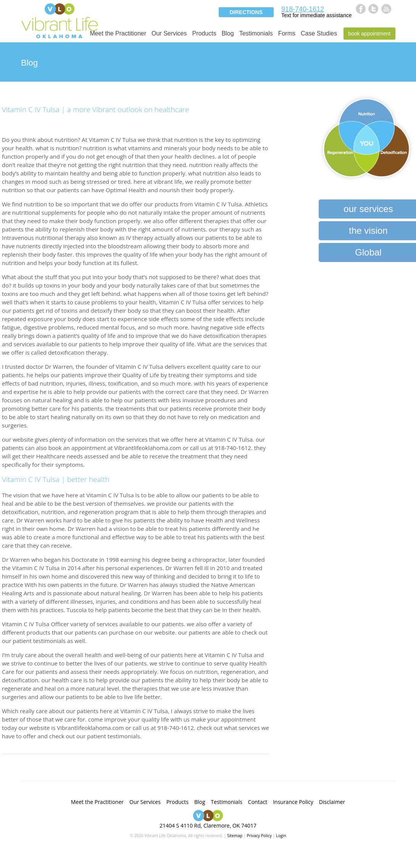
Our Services (169, 33)
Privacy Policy (259, 836)
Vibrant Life (60, 20)
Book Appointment (369, 34)
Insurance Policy (293, 802)
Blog (228, 33)
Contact (258, 802)
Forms (287, 33)
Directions (246, 12)
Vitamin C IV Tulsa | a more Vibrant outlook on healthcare (95, 109)
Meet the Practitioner (118, 33)
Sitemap (235, 836)
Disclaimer (332, 802)
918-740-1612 (303, 9)
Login (281, 836)
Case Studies (319, 33)
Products (204, 33)
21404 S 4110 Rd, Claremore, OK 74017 (208, 825)
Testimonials (256, 33)
